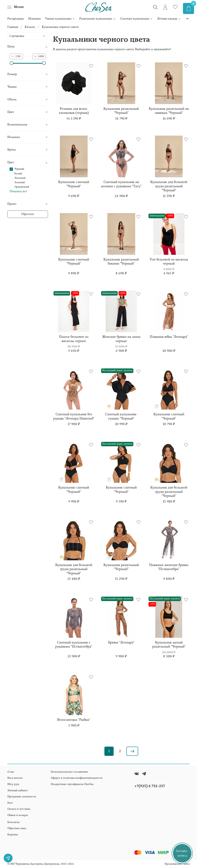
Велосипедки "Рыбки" (74, 720)
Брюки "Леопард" (121, 643)
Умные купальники (60, 19)
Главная (13, 27)
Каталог (30, 27)
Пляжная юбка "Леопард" (169, 337)
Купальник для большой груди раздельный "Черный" (169, 186)
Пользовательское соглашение (69, 772)
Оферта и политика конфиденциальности (77, 778)
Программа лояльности (22, 797)
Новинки (34, 19)
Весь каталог (15, 778)
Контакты (13, 822)
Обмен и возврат (18, 815)
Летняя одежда (169, 19)
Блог (10, 803)
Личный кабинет (18, 791)
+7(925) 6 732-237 (150, 786)
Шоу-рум (13, 784)
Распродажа (16, 19)
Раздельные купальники (97, 19)
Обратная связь (17, 828)
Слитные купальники (136, 19)
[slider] (11, 63)
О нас (11, 772)
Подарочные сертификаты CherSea (72, 784)
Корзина (13, 835)
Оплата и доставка (19, 809)
